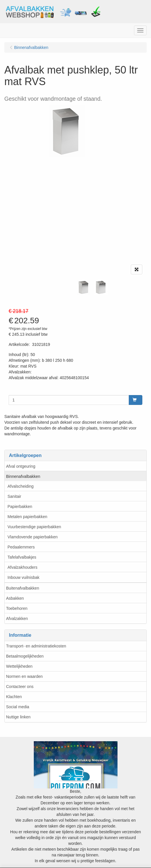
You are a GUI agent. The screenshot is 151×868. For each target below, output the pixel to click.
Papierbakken (20, 507)
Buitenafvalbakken (23, 588)
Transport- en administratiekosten (36, 646)
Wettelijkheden (19, 666)
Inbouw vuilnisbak (24, 577)
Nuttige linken (18, 717)
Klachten (14, 697)
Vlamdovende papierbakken (33, 537)
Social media (18, 707)
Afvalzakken (17, 619)
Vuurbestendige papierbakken (34, 527)
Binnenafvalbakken (23, 476)
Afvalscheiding (20, 486)
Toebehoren (17, 608)
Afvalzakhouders (23, 567)
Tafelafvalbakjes (22, 557)
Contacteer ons (20, 687)
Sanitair (14, 496)
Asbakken (15, 598)
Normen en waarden (24, 676)
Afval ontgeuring (21, 466)
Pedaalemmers (21, 547)
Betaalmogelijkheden (25, 656)
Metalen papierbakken (27, 517)
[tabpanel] (84, 287)
